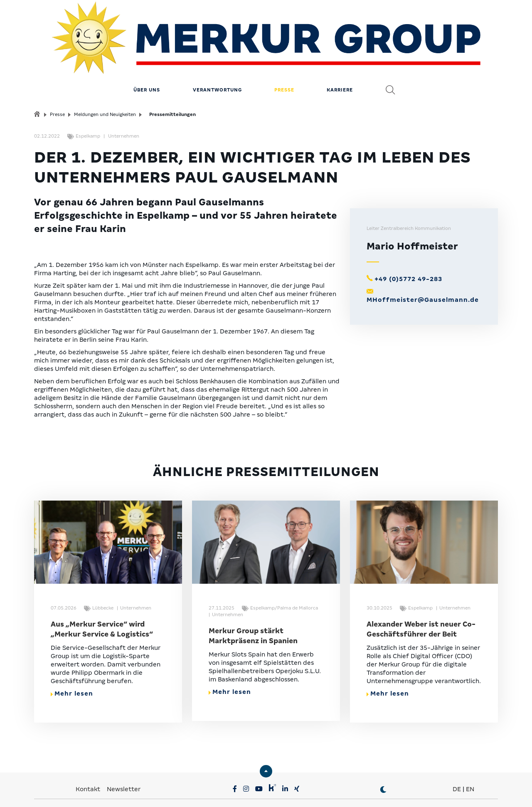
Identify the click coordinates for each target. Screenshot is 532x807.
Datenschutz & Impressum (183, 790)
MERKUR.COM (239, 778)
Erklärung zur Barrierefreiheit (353, 790)
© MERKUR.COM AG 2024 (440, 790)
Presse (284, 56)
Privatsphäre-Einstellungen (97, 790)
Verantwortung (217, 56)
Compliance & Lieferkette (267, 790)
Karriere (340, 56)
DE (457, 755)
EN (470, 755)
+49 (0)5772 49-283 (408, 245)
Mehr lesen (72, 660)
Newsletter (124, 755)
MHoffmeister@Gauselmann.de (423, 266)
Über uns (147, 56)
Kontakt (89, 755)
